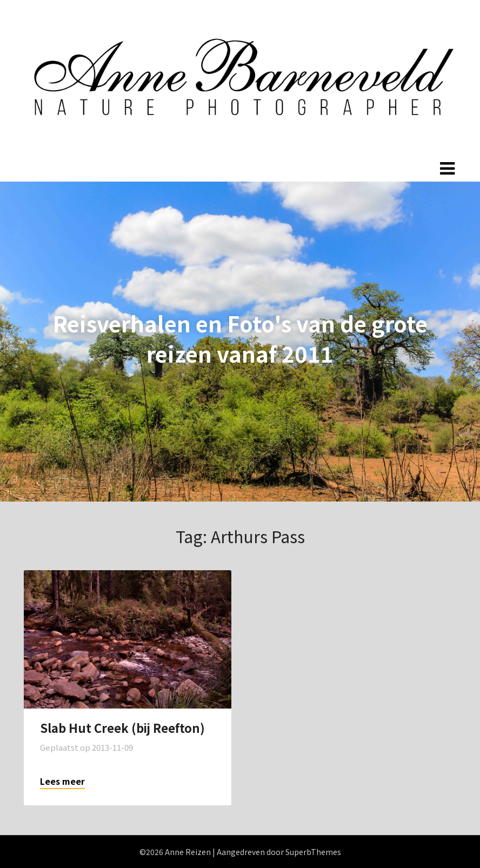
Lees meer (62, 781)
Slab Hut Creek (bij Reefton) (122, 727)
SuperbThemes (313, 852)
